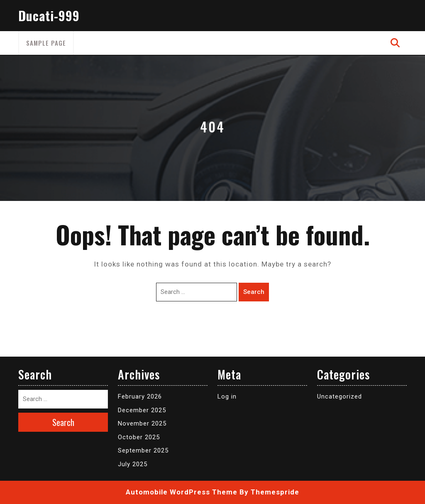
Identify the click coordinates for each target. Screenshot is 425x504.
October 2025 (139, 437)
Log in (227, 396)
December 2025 (142, 410)
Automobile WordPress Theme (182, 492)
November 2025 (142, 423)
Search (254, 292)
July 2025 (133, 464)
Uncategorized (340, 396)
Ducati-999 (49, 16)
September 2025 (143, 450)
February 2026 (140, 396)
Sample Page (46, 43)
